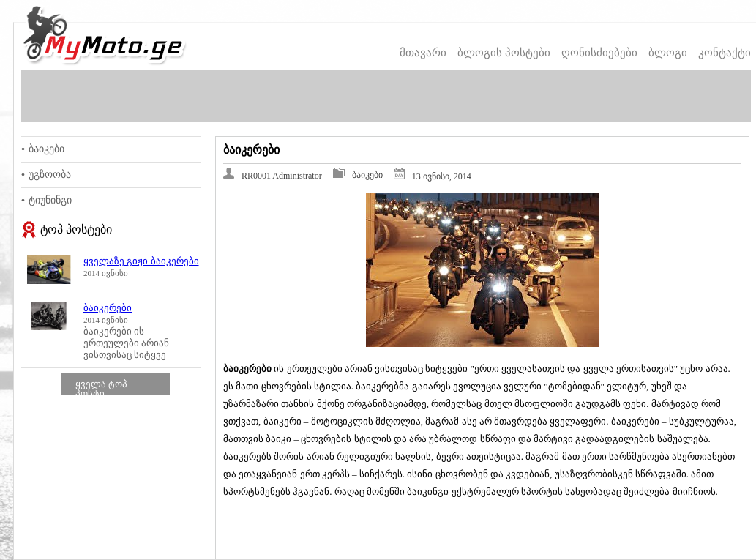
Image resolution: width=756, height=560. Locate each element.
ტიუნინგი (50, 200)
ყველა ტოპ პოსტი (101, 389)
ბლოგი (668, 53)
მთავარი (423, 53)
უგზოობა (50, 175)
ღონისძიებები (599, 53)
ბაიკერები (108, 308)
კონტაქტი (725, 53)
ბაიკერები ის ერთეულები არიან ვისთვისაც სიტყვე (126, 343)
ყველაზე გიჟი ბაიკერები (141, 261)
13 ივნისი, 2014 (442, 176)
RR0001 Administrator (282, 176)
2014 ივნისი (106, 273)
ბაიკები (46, 149)
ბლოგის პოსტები (504, 53)
